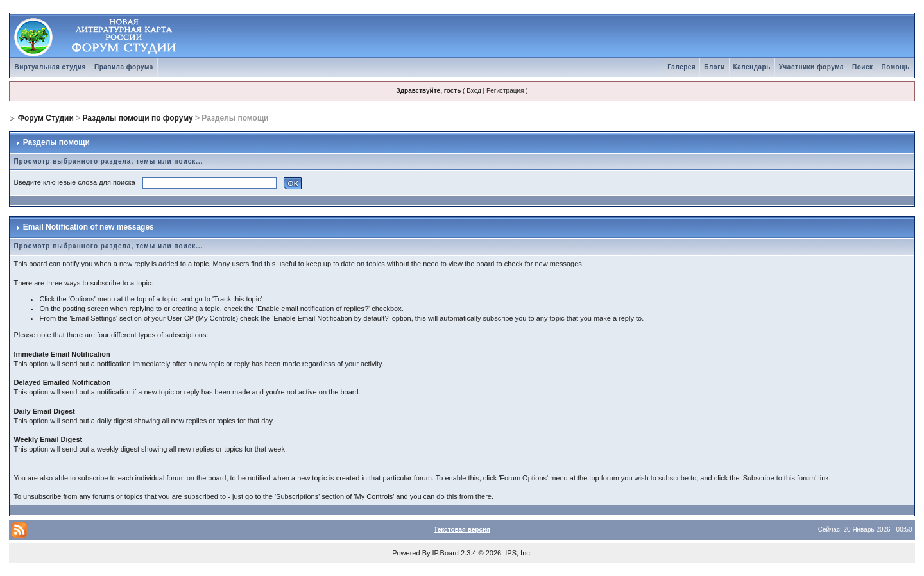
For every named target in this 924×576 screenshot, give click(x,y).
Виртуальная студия (50, 67)
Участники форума (811, 67)
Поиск (863, 67)
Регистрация (505, 91)
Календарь (752, 67)
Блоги (714, 67)
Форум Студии (46, 118)
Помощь (895, 67)
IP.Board (446, 553)
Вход (474, 91)
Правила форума (124, 67)
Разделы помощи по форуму (138, 118)
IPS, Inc (518, 553)
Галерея (681, 67)
